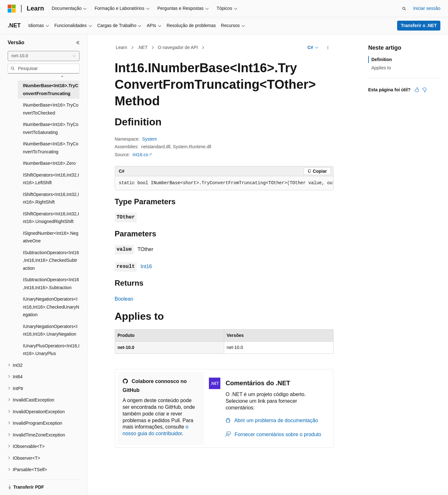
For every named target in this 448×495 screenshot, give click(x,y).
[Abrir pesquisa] (404, 9)
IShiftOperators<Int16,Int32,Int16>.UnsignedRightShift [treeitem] (51, 218)
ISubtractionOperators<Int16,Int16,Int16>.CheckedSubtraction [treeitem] (51, 260)
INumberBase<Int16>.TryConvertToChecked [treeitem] (51, 109)
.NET (142, 47)
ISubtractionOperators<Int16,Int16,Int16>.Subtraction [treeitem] (51, 284)
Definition (382, 59)
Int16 (146, 266)
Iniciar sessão (427, 8)
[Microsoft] (12, 9)
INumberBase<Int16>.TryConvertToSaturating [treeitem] (51, 128)
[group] (224, 183)
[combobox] (44, 56)
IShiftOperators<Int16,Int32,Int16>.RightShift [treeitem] (51, 198)
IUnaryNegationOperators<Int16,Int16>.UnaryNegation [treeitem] (50, 330)
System (150, 139)
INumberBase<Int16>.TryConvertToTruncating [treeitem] (51, 148)
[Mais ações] (328, 48)
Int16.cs (140, 155)
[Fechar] (78, 43)
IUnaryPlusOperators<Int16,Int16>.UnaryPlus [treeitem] (51, 350)
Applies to (381, 68)
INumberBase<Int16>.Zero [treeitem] (49, 163)
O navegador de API (178, 47)
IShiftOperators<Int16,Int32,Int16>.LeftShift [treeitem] (51, 179)
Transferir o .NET (419, 25)
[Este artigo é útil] (417, 90)
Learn (121, 47)
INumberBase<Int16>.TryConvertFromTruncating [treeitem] (51, 90)
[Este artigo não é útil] (424, 90)
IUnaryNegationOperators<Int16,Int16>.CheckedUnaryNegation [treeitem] (51, 307)
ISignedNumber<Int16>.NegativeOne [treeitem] (51, 237)
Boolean (124, 299)
